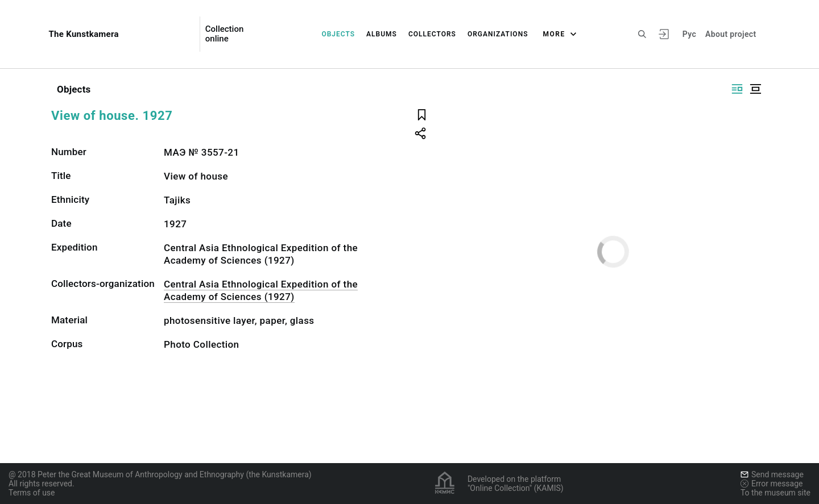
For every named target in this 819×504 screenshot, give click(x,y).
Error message (772, 484)
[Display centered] (755, 89)
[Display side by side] (737, 89)
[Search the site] (642, 34)
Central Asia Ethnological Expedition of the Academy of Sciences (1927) (261, 290)
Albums (382, 34)
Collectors (432, 34)
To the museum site (775, 493)
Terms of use (32, 493)
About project (731, 34)
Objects (338, 34)
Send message (772, 474)
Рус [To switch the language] (689, 34)
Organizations (498, 34)
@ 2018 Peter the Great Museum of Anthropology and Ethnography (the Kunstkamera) (160, 474)
